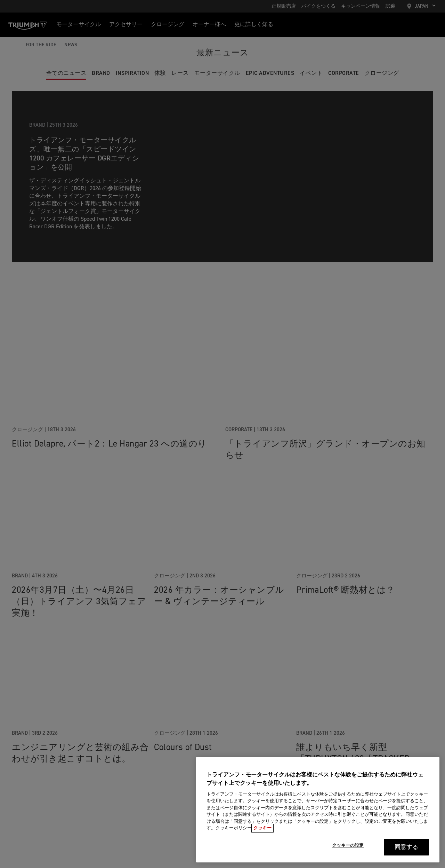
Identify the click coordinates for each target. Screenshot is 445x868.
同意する (407, 850)
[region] (318, 812)
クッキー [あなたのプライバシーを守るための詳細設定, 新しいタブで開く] (262, 831)
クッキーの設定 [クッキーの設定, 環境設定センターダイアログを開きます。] (348, 848)
